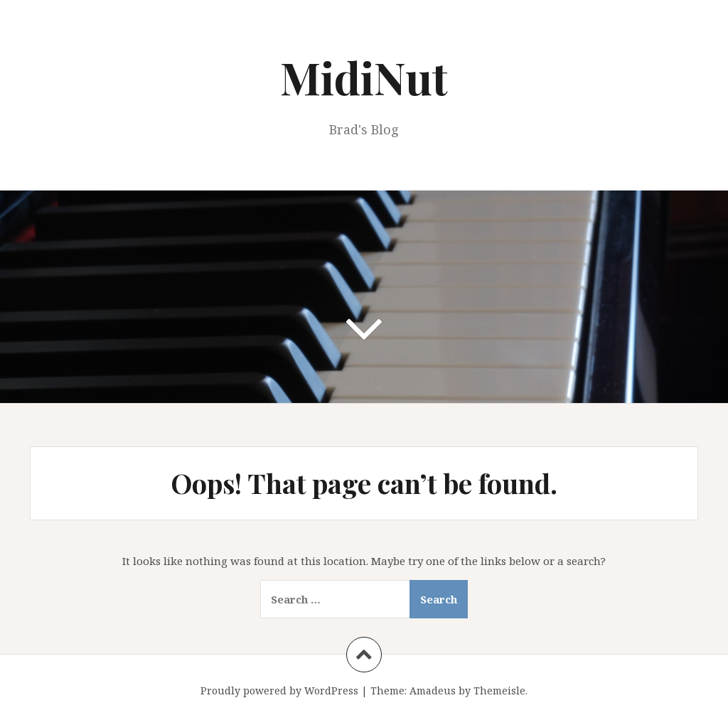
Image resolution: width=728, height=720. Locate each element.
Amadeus (433, 691)
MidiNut (364, 77)
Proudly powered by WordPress (279, 691)
